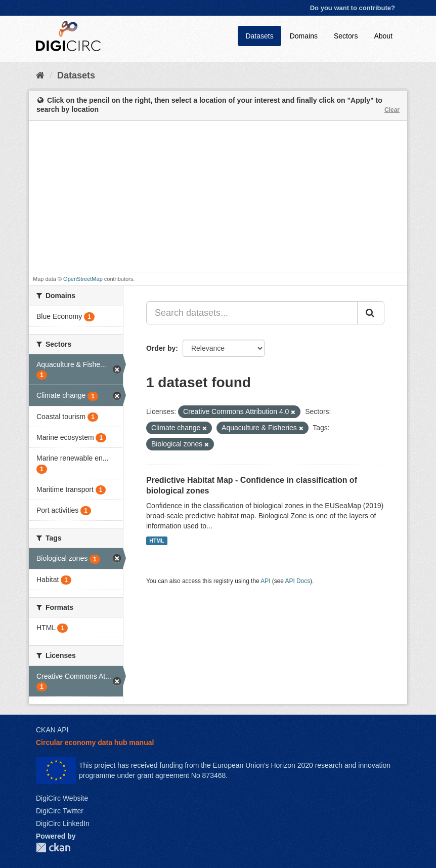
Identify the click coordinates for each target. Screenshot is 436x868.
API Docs (298, 581)
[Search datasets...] (252, 313)
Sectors (346, 36)
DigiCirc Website (62, 798)
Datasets (259, 36)
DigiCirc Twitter (60, 811)
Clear (392, 110)
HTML (157, 541)
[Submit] (371, 313)
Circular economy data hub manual (95, 742)
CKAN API (52, 730)
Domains (304, 36)
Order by (161, 348)
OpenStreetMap (83, 279)
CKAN (53, 848)
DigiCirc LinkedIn (63, 823)
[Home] (40, 75)
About (383, 36)
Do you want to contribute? (353, 8)
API (265, 581)
